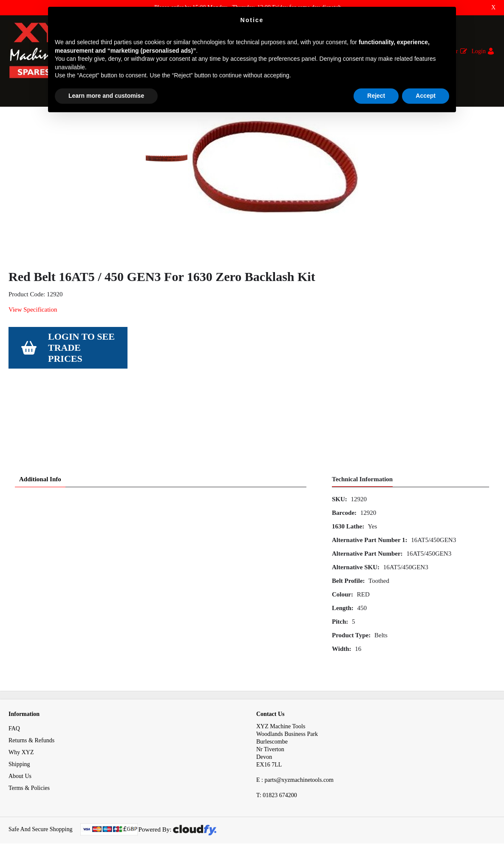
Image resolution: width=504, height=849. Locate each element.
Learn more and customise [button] (106, 96)
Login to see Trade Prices (81, 407)
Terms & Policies (29, 774)
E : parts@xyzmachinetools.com (295, 766)
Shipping (19, 750)
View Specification (33, 369)
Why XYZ (21, 738)
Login (479, 51)
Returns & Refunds (31, 726)
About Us (20, 762)
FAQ (14, 714)
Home (16, 123)
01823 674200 (277, 781)
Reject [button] (376, 96)
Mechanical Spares (83, 123)
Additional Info (40, 465)
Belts (123, 123)
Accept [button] (426, 96)
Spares (42, 123)
